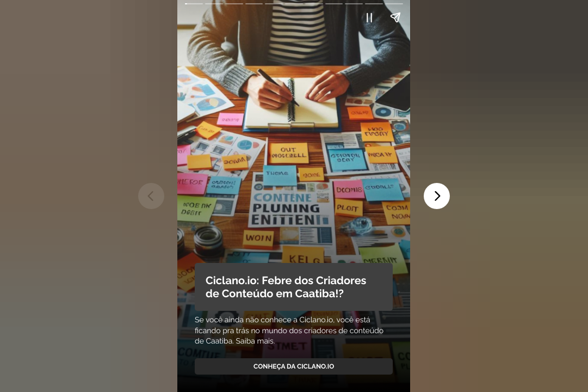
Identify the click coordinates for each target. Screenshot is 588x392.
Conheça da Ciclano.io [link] (294, 366)
